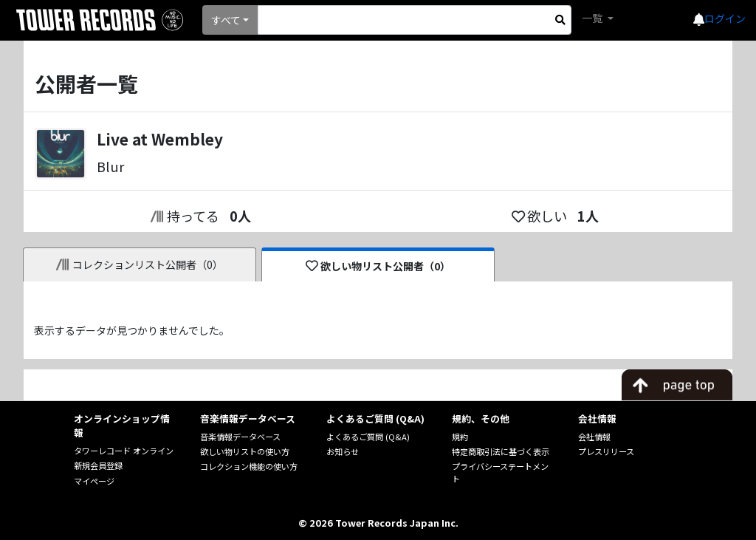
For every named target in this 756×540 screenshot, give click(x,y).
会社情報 (594, 437)
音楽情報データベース (240, 437)
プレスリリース (606, 451)
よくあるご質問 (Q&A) (368, 437)
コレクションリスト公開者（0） (140, 264)
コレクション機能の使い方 (249, 466)
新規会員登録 (98, 465)
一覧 (593, 18)
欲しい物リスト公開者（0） (378, 266)
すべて (226, 20)
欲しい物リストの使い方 (245, 451)
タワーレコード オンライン (124, 451)
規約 (460, 437)
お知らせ (343, 451)
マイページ (94, 481)
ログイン (725, 18)
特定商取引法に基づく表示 (501, 451)
